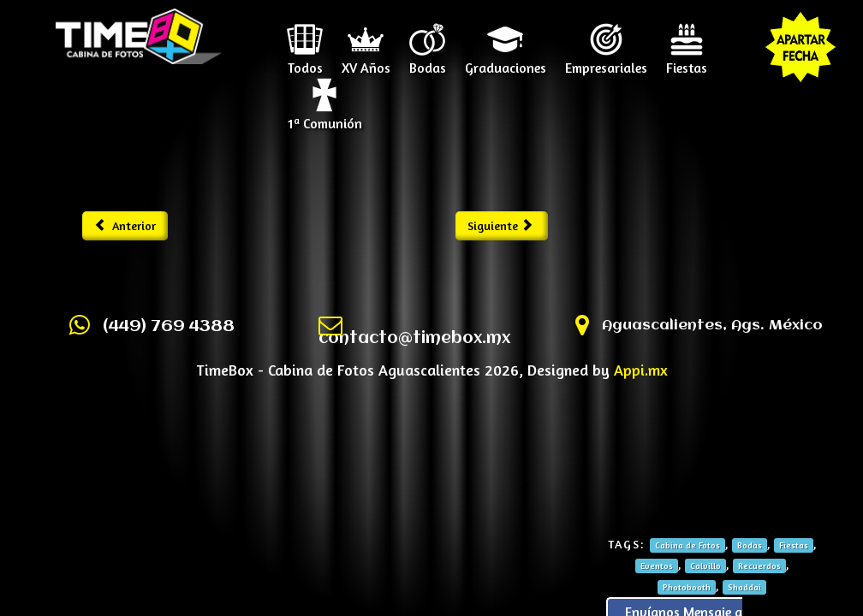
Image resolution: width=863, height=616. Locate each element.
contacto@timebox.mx (414, 339)
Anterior (125, 225)
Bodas (428, 62)
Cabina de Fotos (687, 545)
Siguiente (500, 225)
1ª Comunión (325, 117)
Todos (305, 62)
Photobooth (687, 587)
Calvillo (705, 566)
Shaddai (744, 587)
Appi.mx (641, 370)
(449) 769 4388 (169, 327)
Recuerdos (759, 566)
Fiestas (687, 62)
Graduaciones (506, 62)
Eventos (657, 566)
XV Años (366, 62)
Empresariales (606, 62)
